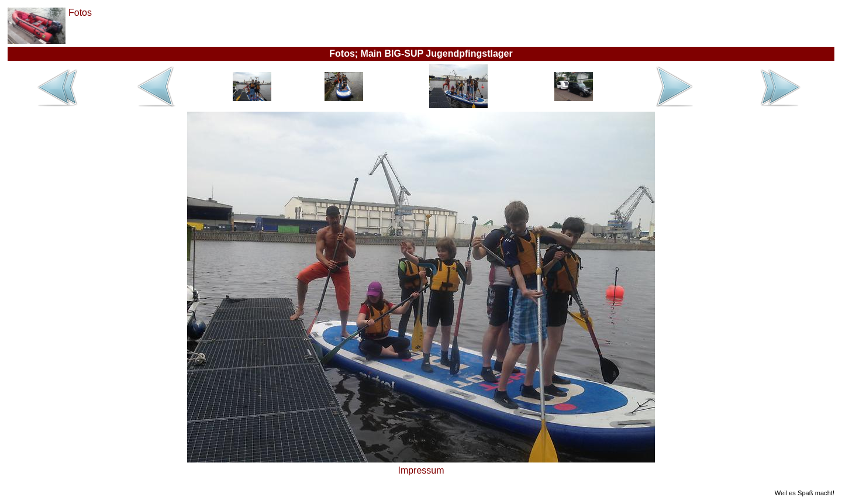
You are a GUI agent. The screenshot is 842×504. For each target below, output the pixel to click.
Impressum (421, 470)
